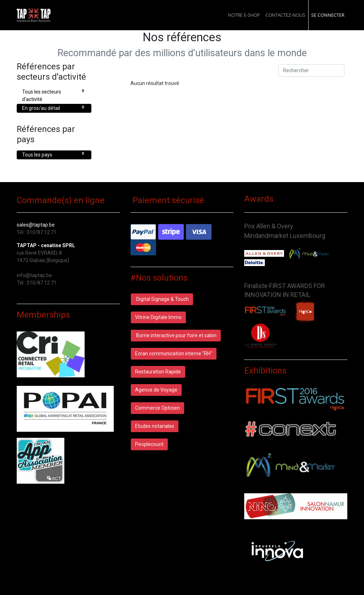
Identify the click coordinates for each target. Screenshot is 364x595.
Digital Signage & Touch (162, 299)
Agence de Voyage (156, 390)
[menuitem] (244, 15)
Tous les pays (54, 154)
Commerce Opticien (157, 408)
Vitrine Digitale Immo (158, 317)
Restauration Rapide (158, 372)
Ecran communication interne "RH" (174, 354)
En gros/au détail (54, 108)
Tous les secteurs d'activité (54, 95)
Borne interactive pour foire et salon (176, 335)
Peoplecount (149, 444)
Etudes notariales (155, 426)
